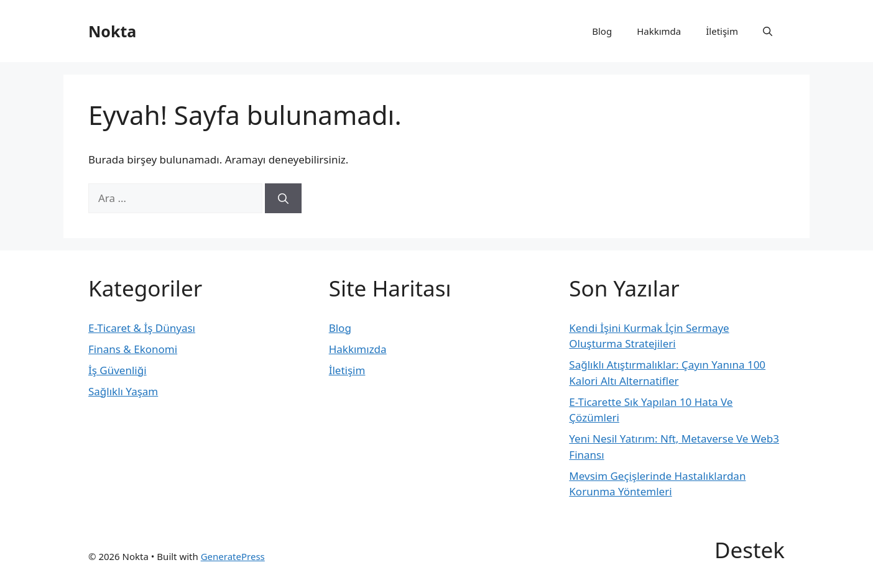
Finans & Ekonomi (133, 349)
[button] (768, 31)
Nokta (112, 31)
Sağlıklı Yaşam (123, 391)
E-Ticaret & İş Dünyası (142, 328)
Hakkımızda (358, 349)
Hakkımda (659, 31)
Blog (602, 31)
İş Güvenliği (118, 370)
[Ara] (283, 198)
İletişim (722, 31)
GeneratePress (233, 556)
